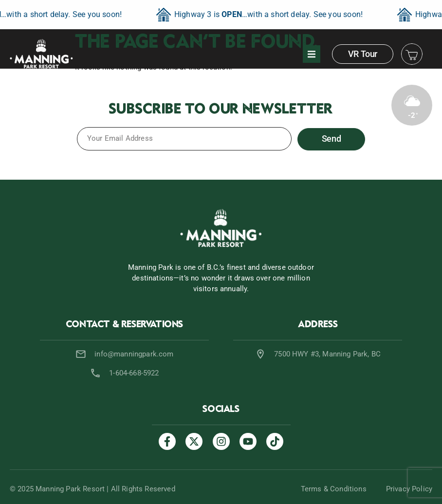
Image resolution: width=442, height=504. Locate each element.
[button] (312, 54)
